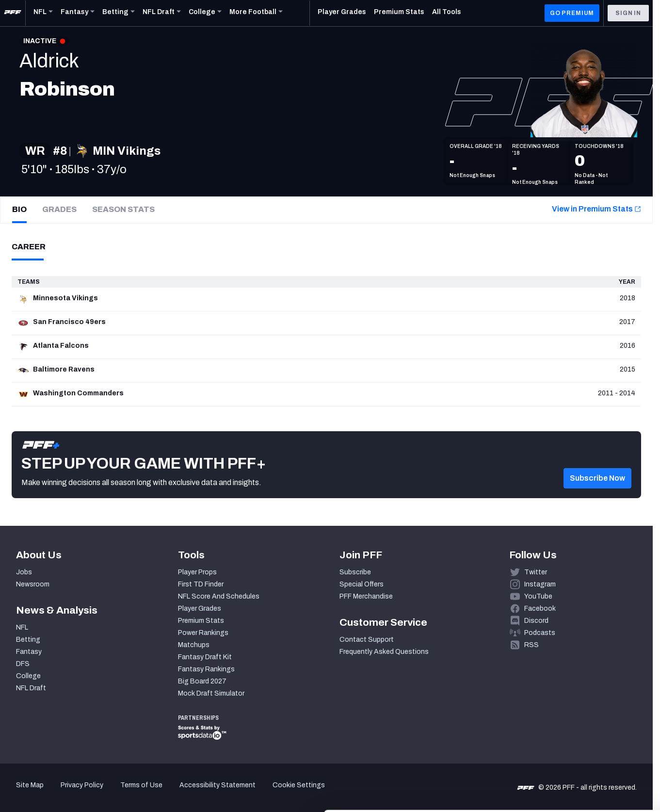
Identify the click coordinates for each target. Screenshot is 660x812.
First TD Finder (201, 584)
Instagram (540, 584)
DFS (23, 664)
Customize (580, 752)
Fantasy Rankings (206, 669)
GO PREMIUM (572, 13)
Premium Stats (201, 621)
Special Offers (362, 584)
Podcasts (540, 633)
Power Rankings (203, 633)
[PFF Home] (13, 13)
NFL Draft (31, 688)
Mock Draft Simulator (211, 693)
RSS (531, 645)
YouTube (538, 596)
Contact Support (367, 640)
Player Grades (200, 609)
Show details (150, 793)
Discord (536, 621)
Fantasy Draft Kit (205, 657)
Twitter (536, 572)
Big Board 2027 (202, 681)
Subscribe (355, 572)
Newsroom (33, 584)
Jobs (24, 572)
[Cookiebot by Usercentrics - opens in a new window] (63, 793)
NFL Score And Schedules (219, 596)
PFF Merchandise (366, 596)
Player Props (197, 572)
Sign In (628, 13)
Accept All (579, 723)
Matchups (194, 645)
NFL (22, 627)
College (28, 676)
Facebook (540, 609)
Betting (28, 640)
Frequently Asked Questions (384, 652)
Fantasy (29, 652)
